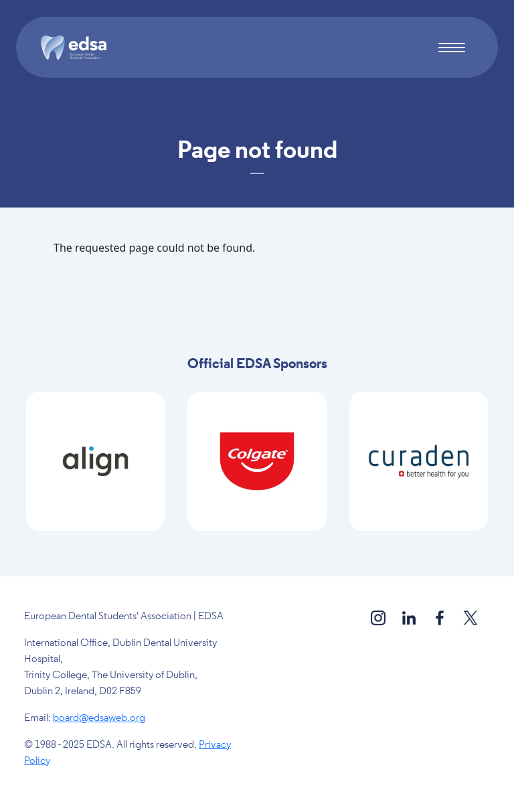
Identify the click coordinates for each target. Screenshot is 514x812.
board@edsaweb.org (99, 718)
